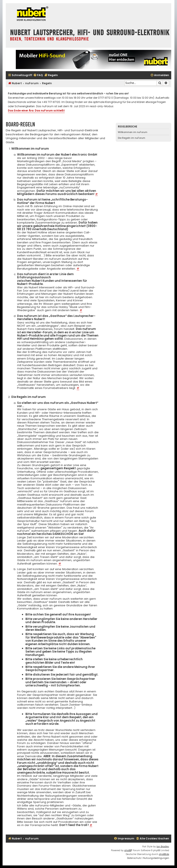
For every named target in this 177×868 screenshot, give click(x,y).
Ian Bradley (163, 847)
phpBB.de (164, 854)
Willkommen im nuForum (133, 132)
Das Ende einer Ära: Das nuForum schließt (36, 110)
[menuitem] (38, 75)
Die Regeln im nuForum (132, 138)
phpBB (128, 850)
